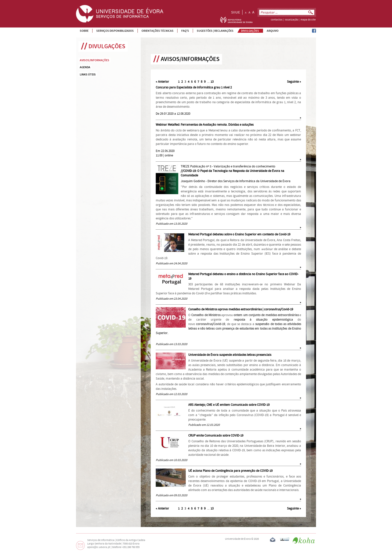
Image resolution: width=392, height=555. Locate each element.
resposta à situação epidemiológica (263, 320)
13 (212, 82)
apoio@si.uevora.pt (99, 547)
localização (291, 20)
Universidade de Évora (238, 539)
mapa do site (308, 20)
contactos (277, 20)
